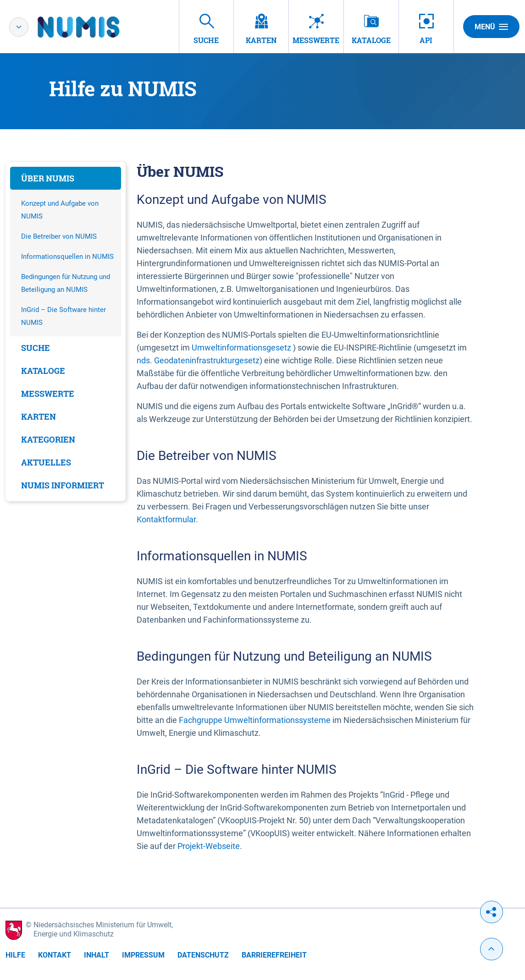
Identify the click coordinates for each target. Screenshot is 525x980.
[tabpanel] (66, 332)
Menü (491, 27)
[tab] (66, 178)
